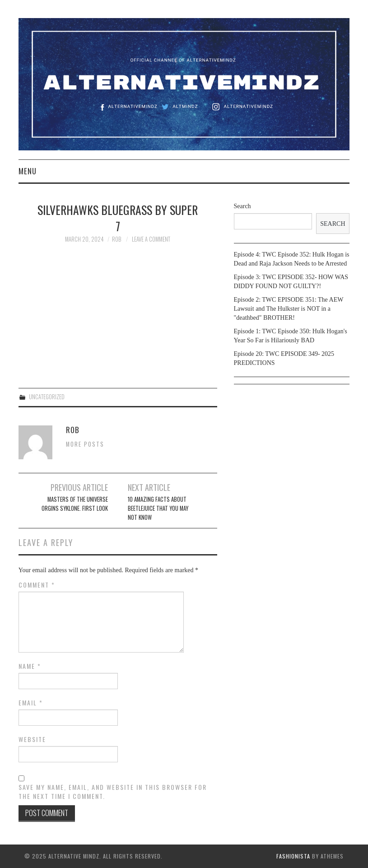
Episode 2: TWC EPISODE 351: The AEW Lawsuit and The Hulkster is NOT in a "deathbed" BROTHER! (289, 309)
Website (32, 739)
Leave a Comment (151, 239)
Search (242, 206)
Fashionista (293, 856)
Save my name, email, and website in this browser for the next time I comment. (113, 792)
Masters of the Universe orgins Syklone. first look (75, 504)
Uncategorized (47, 397)
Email (31, 703)
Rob (116, 239)
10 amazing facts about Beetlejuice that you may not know (158, 508)
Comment (37, 585)
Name (30, 666)
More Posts (85, 444)
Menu (28, 171)
